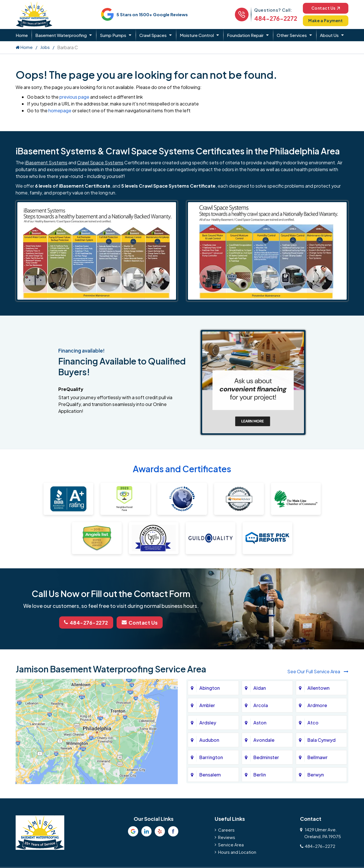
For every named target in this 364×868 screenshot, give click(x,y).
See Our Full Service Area (318, 671)
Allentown (318, 688)
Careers (226, 829)
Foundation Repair (245, 35)
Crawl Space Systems (100, 162)
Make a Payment (324, 21)
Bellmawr (318, 757)
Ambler (207, 705)
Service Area (231, 844)
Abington (210, 688)
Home (22, 35)
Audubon (209, 740)
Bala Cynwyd (321, 740)
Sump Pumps (113, 35)
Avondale (264, 740)
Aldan (260, 688)
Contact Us (324, 8)
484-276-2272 (273, 18)
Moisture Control (197, 35)
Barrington (211, 757)
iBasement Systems (46, 162)
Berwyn (316, 774)
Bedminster (266, 757)
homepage (60, 110)
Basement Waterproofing (61, 35)
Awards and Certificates (182, 469)
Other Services (292, 35)
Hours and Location (237, 852)
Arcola (261, 705)
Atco (313, 722)
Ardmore (317, 705)
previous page (74, 97)
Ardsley (208, 722)
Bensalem (210, 774)
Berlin (260, 774)
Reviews (227, 837)
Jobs (45, 47)
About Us (329, 35)
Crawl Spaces (153, 35)
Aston (260, 722)
